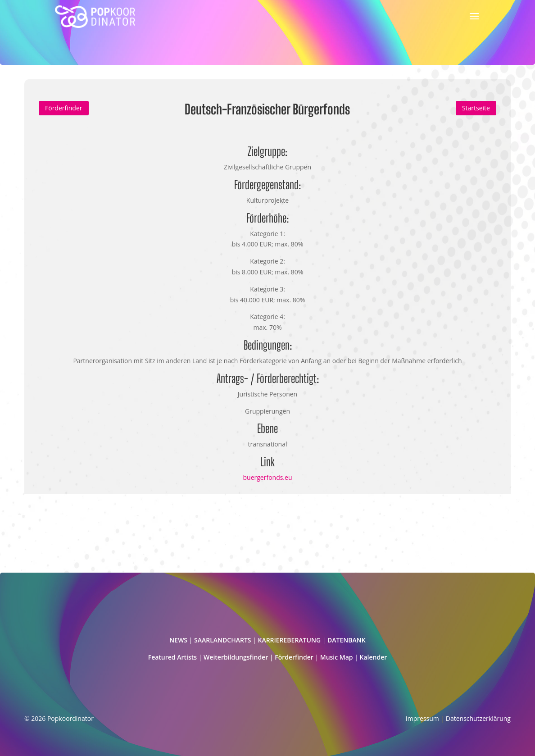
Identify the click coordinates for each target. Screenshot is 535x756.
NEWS (178, 640)
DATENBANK (347, 640)
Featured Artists (172, 657)
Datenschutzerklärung (478, 718)
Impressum (422, 718)
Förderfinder (64, 108)
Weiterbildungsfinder (236, 657)
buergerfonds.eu (268, 477)
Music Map (337, 657)
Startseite (476, 108)
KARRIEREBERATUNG (289, 640)
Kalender (374, 657)
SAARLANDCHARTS (222, 640)
